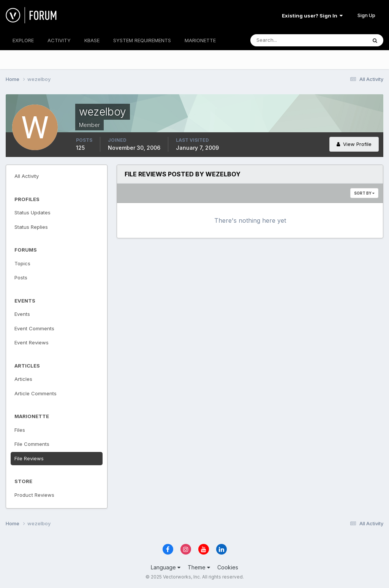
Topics (22, 263)
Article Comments (36, 393)
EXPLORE (23, 40)
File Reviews (29, 458)
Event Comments (34, 328)
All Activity (27, 176)
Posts (21, 277)
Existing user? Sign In (312, 16)
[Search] (284, 40)
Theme (199, 567)
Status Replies (31, 227)
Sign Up (366, 15)
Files (20, 430)
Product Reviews (34, 495)
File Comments (32, 444)
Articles (23, 379)
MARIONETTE (200, 40)
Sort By (364, 193)
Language (166, 567)
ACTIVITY (59, 40)
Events (22, 314)
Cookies (228, 567)
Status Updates (32, 212)
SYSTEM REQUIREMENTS (142, 40)
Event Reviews (32, 342)
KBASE (92, 40)
